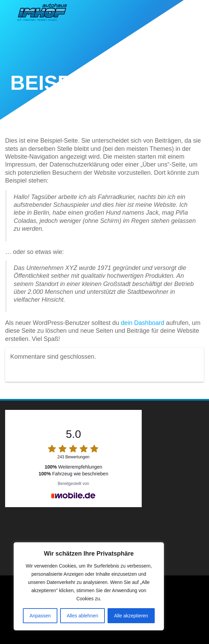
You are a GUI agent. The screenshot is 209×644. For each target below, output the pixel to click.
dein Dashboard (143, 323)
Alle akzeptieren (131, 616)
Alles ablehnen (82, 616)
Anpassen (40, 616)
